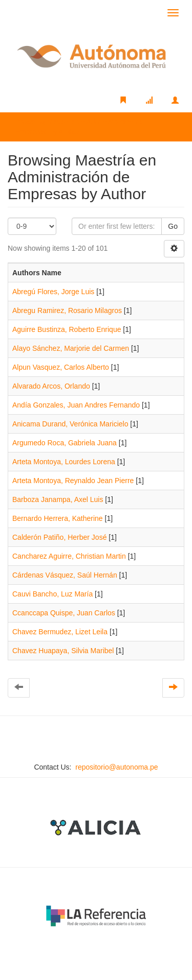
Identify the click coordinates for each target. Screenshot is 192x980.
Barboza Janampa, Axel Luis (58, 499)
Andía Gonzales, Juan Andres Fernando (76, 405)
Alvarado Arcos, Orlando (51, 386)
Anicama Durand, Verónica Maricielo (70, 424)
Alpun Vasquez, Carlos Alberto (61, 367)
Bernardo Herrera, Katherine (58, 518)
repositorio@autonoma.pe (116, 767)
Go (173, 226)
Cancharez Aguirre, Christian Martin (69, 556)
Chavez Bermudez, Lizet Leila (60, 632)
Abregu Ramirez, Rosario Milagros (67, 310)
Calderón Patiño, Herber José (59, 537)
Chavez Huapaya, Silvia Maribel (63, 651)
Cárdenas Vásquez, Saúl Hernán (65, 575)
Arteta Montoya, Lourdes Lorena (64, 462)
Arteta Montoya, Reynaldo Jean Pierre (73, 481)
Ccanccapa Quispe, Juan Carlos (64, 613)
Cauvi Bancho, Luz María (52, 594)
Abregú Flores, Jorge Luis (53, 292)
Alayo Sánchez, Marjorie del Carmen (71, 348)
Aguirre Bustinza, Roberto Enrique (67, 329)
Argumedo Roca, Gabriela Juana (65, 443)
